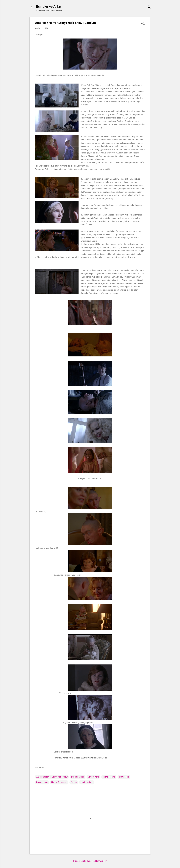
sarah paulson (87, 782)
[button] (143, 24)
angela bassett (78, 777)
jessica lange (42, 782)
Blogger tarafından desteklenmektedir (90, 861)
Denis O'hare (93, 777)
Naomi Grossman (59, 782)
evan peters (124, 777)
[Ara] (149, 7)
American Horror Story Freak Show (52, 777)
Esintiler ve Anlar (49, 7)
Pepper (74, 782)
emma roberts (109, 777)
